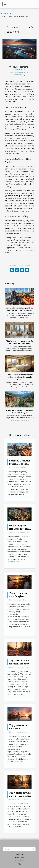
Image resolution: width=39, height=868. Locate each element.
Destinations (20, 861)
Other (11, 14)
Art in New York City (19, 75)
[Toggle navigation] (5, 4)
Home (4, 14)
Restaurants (19, 854)
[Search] (19, 849)
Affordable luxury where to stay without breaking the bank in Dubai (19, 377)
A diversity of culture (19, 70)
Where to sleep (19, 857)
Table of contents (20, 67)
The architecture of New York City (19, 72)
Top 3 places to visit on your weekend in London (20, 796)
